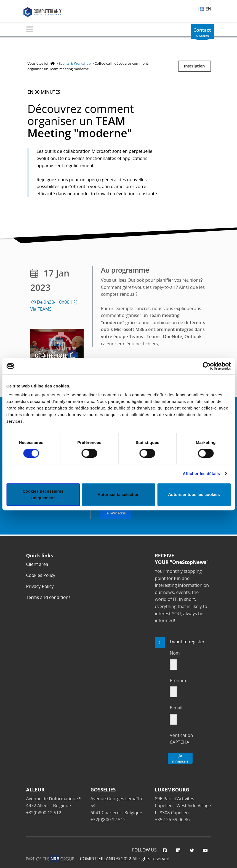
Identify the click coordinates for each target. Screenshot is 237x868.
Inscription (195, 66)
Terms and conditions (48, 597)
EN (206, 9)
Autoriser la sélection (118, 494)
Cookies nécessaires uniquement (43, 494)
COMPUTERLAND (98, 859)
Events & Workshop (75, 63)
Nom (175, 653)
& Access (202, 33)
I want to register (187, 642)
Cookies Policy (41, 575)
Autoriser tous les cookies (194, 494)
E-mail (176, 708)
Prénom (178, 680)
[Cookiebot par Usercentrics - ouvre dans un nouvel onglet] (207, 366)
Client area (37, 564)
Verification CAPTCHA (181, 739)
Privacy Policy (40, 586)
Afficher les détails (201, 474)
